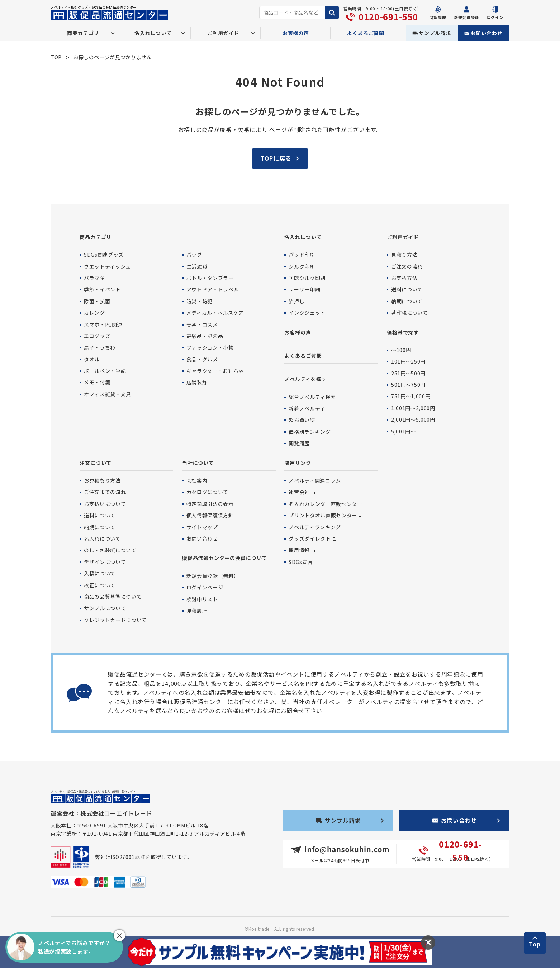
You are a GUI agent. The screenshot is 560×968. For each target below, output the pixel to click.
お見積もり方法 (102, 480)
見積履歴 (197, 611)
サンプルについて (105, 608)
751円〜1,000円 (411, 396)
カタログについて (207, 492)
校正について (100, 585)
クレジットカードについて (115, 620)
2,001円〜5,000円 (413, 419)
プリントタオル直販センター (323, 515)
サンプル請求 (435, 33)
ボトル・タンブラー (210, 278)
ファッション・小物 (210, 347)
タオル (92, 359)
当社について (198, 463)
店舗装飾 (197, 382)
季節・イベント (102, 289)
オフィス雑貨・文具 (108, 394)
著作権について (409, 313)
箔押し (296, 301)
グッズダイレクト (310, 538)
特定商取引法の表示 (210, 504)
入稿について (100, 573)
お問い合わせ (486, 33)
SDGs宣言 (301, 562)
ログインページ (205, 587)
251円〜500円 (408, 373)
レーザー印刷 (304, 289)
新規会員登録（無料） (213, 576)
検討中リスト (202, 599)
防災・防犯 (200, 301)
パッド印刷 (302, 255)
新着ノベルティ (307, 408)
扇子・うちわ (100, 347)
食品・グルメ (202, 359)
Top (535, 944)
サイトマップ (202, 527)
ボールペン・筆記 (105, 371)
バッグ (194, 255)
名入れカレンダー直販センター (325, 504)
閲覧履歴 (299, 443)
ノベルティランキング (315, 527)
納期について (407, 301)
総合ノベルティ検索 (312, 397)
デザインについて (105, 562)
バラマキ (94, 278)
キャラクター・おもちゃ (215, 371)
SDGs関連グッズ (104, 255)
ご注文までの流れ (105, 492)
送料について (407, 289)
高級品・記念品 (205, 336)
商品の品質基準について (113, 597)
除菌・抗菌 (97, 301)
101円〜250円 (408, 361)
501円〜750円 (408, 385)
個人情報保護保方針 (210, 515)
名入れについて (303, 237)
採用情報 (299, 550)
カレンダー (97, 313)
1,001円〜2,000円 (413, 408)
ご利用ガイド (403, 237)
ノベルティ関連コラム (315, 480)
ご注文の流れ (407, 266)
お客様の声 (296, 33)
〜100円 (401, 350)
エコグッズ (97, 336)
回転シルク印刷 (307, 278)
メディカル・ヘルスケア (215, 313)
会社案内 (197, 480)
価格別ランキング (310, 432)
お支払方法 (404, 278)
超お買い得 (302, 420)
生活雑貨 (197, 266)
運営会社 (299, 492)
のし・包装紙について (110, 550)
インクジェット (307, 313)
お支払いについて (105, 504)
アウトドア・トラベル (213, 289)
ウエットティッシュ (107, 266)
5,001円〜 (403, 431)
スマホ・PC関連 (103, 324)
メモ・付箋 (97, 382)
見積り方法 (404, 255)
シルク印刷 (302, 266)
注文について (96, 463)
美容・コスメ (202, 324)
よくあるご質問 (366, 33)
